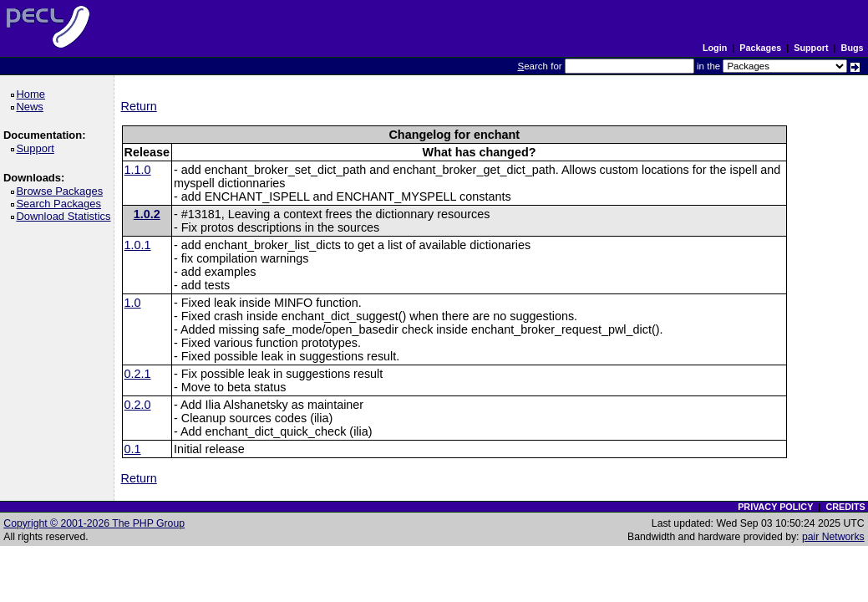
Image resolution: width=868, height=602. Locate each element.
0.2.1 (138, 374)
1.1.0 (138, 170)
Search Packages (61, 204)
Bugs (853, 48)
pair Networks (833, 537)
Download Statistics (66, 216)
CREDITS (845, 507)
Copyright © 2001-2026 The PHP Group (94, 523)
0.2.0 (138, 405)
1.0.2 (147, 214)
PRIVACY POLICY (775, 507)
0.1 (133, 449)
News (32, 107)
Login (715, 48)
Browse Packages (62, 191)
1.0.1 (138, 245)
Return (139, 106)
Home (33, 94)
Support (811, 48)
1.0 (133, 303)
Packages (760, 48)
